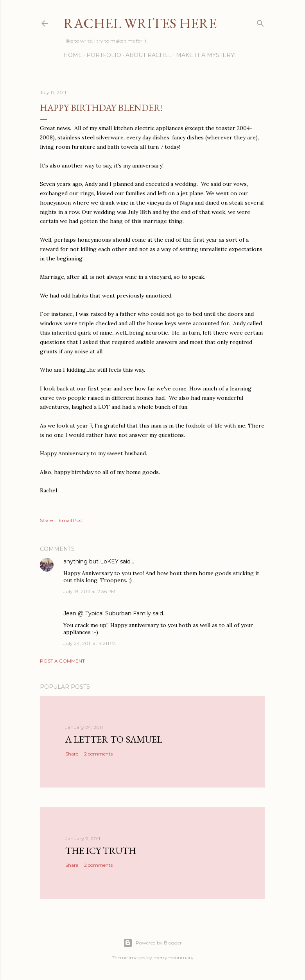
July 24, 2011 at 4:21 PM (90, 643)
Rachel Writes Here (140, 23)
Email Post (71, 520)
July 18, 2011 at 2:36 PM (89, 591)
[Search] (260, 22)
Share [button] (46, 520)
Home (73, 55)
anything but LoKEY (91, 561)
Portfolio (104, 55)
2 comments (98, 754)
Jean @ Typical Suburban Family (107, 613)
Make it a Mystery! (206, 55)
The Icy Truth (101, 851)
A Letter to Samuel (114, 739)
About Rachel (149, 55)
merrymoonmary (173, 958)
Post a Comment (62, 661)
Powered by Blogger (152, 943)
